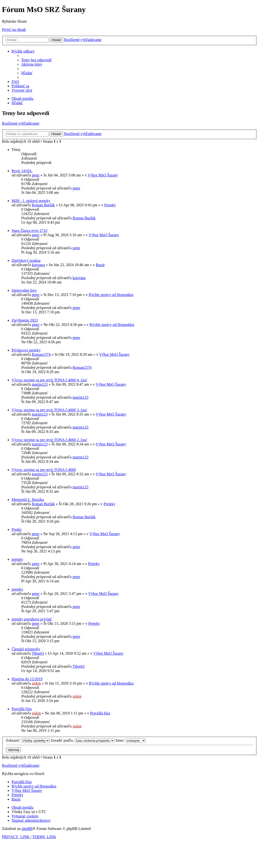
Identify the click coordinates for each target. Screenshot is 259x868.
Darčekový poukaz (26, 260)
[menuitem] (36, 60)
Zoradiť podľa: (83, 740)
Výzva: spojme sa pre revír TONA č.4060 (44, 470)
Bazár (100, 265)
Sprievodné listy (24, 290)
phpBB (27, 829)
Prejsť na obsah (14, 30)
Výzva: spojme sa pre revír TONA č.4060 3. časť (49, 410)
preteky (17, 559)
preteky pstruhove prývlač (32, 619)
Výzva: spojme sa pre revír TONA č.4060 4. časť (49, 380)
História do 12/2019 (27, 679)
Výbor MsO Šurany (103, 175)
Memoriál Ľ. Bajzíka (28, 500)
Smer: (131, 740)
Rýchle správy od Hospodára (111, 295)
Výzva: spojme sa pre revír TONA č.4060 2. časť (49, 440)
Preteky (110, 205)
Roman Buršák (43, 205)
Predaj (17, 529)
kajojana (38, 265)
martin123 (40, 384)
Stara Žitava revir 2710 (29, 231)
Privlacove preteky (26, 350)
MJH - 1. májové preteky (31, 201)
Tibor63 (38, 653)
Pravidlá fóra (22, 709)
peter (36, 175)
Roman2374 (41, 354)
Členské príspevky (26, 649)
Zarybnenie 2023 (25, 320)
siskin (36, 683)
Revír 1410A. (22, 171)
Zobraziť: (28, 740)
